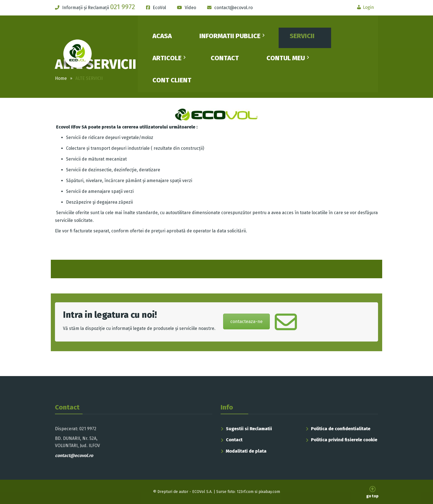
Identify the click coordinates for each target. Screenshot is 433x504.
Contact (234, 440)
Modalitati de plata (246, 451)
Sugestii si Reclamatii (249, 429)
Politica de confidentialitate (341, 429)
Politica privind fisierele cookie (344, 440)
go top (372, 492)
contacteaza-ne (246, 321)
